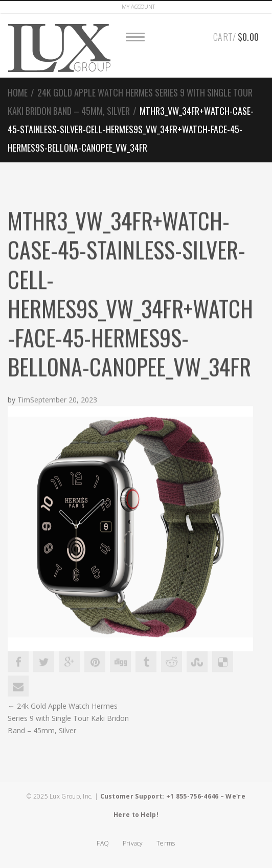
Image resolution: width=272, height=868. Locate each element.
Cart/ (236, 35)
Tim (24, 400)
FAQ (103, 843)
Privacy (133, 843)
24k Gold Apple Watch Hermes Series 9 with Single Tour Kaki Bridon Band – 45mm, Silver (68, 718)
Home (18, 92)
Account (138, 6)
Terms (166, 843)
